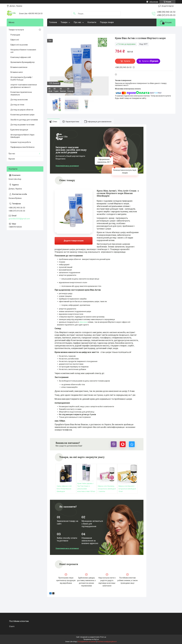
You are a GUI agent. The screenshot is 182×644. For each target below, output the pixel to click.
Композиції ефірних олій (21, 57)
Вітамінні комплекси (19, 67)
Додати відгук (168, 6)
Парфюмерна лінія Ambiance (22, 147)
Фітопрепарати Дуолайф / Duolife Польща (21, 78)
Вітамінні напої (17, 72)
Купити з (150, 61)
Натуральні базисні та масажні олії (23, 51)
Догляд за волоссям (19, 100)
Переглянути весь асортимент (67, 166)
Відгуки (12, 159)
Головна (53, 22)
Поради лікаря (107, 22)
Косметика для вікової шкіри (22, 115)
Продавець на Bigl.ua (91, 639)
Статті (12, 626)
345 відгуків (154, 2)
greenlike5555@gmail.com (19, 219)
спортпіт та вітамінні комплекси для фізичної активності (24, 86)
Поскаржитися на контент (87, 642)
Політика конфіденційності (107, 642)
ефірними (83, 322)
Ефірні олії (15, 40)
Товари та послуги (16, 30)
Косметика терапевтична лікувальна (21, 93)
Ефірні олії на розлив (19, 45)
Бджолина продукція (19, 130)
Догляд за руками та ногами (22, 125)
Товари (64, 22)
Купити (127, 61)
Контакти (92, 22)
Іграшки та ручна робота (21, 142)
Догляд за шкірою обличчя (22, 110)
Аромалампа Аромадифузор (23, 62)
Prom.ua (103, 637)
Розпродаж (15, 35)
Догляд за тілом (17, 105)
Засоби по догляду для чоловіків (24, 120)
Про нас (77, 22)
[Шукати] (74, 14)
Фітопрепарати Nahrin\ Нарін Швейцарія (22, 136)
